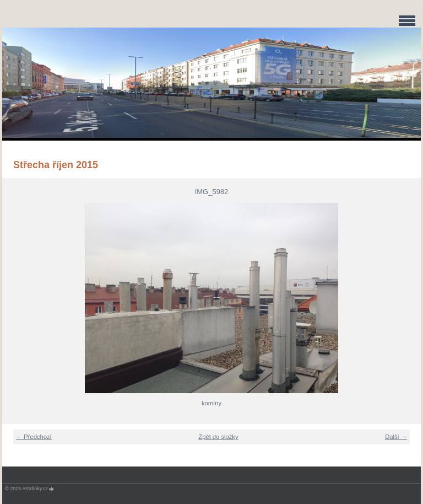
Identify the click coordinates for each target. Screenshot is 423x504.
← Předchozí (34, 437)
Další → (396, 437)
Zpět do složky (218, 437)
